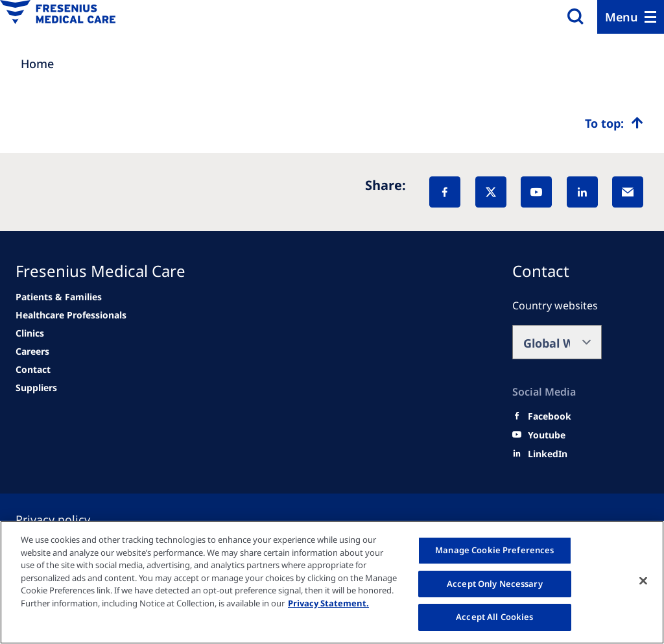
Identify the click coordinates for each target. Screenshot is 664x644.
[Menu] (631, 17)
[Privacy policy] (68, 519)
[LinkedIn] (582, 192)
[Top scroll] (614, 123)
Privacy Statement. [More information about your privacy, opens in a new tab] (328, 603)
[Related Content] (32, 352)
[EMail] (628, 192)
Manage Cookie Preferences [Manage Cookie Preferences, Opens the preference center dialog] (494, 550)
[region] (332, 582)
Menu (622, 17)
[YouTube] (536, 192)
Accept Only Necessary (495, 584)
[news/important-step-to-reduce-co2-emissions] (59, 297)
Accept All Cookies (494, 617)
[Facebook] (445, 192)
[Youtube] (547, 435)
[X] (491, 192)
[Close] (643, 581)
